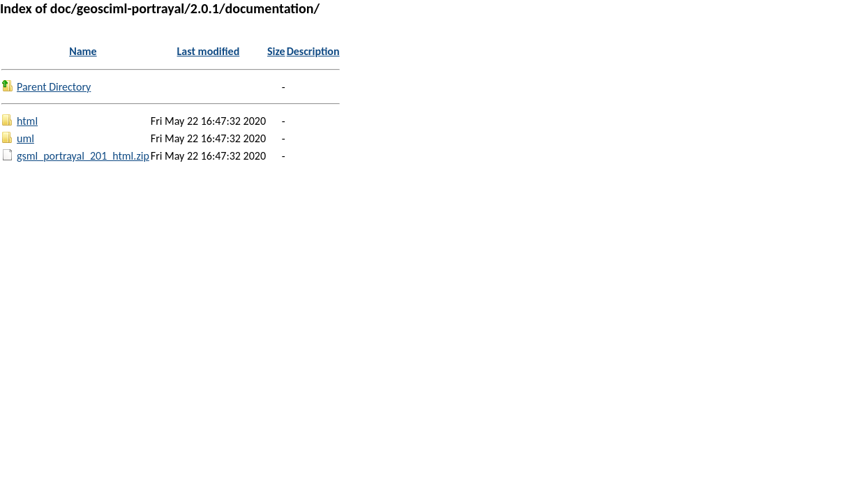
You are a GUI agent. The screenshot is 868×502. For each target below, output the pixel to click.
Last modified (209, 51)
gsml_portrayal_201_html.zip (83, 156)
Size (276, 51)
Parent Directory (54, 87)
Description (313, 51)
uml (25, 138)
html (27, 121)
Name (83, 51)
